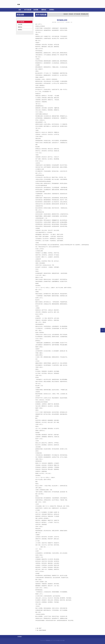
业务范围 (36, 10)
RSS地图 (57, 641)
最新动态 (44, 10)
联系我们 (52, 10)
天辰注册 (71, 14)
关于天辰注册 (28, 10)
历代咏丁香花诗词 (42, 630)
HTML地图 (62, 641)
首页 (20, 10)
